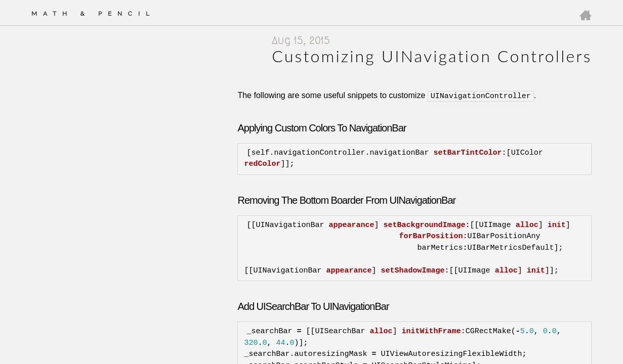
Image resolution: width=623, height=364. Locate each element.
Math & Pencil (93, 14)
